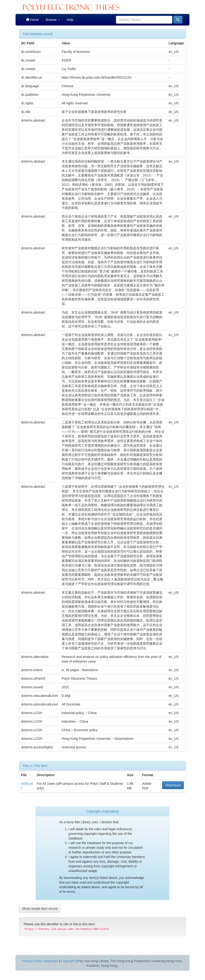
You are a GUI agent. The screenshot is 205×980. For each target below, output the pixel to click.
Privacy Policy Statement (40, 961)
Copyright (68, 961)
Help (70, 20)
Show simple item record (40, 909)
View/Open (173, 785)
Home (32, 20)
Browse (53, 20)
